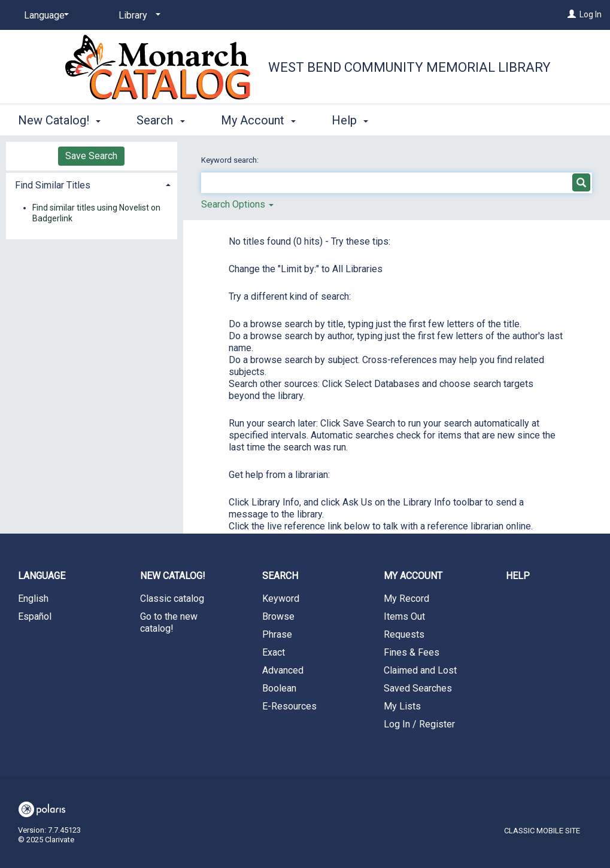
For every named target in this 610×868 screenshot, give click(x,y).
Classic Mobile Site (542, 831)
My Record (406, 599)
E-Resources (289, 706)
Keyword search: (231, 160)
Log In (591, 14)
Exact (274, 652)
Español (35, 616)
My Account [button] (258, 120)
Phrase (277, 634)
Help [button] (350, 120)
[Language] (44, 16)
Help (518, 576)
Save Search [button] (91, 156)
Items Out (404, 616)
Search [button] (160, 120)
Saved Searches (418, 688)
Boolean (279, 688)
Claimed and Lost (420, 670)
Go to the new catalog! (169, 622)
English (33, 599)
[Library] (137, 16)
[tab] (92, 184)
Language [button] (42, 576)
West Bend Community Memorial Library (409, 67)
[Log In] (572, 14)
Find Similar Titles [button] (53, 185)
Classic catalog (172, 599)
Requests (404, 634)
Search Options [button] (237, 204)
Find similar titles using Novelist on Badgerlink (96, 213)
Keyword (281, 599)
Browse (278, 616)
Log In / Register (419, 724)
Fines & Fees (412, 652)
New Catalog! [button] (59, 120)
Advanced (283, 670)
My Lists (402, 706)
